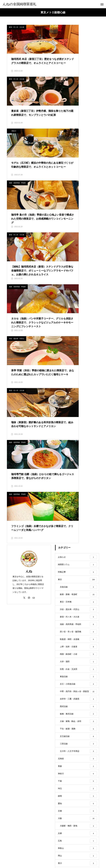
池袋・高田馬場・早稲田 (65, 82)
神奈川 (14, 82)
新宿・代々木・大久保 (17, 27)
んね (29, 329)
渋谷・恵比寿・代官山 (17, 192)
